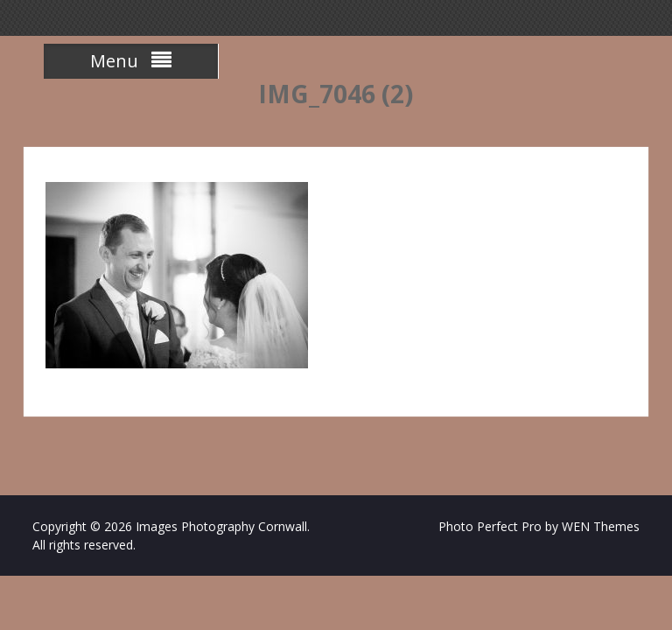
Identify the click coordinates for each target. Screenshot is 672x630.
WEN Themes (601, 526)
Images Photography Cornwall (221, 526)
